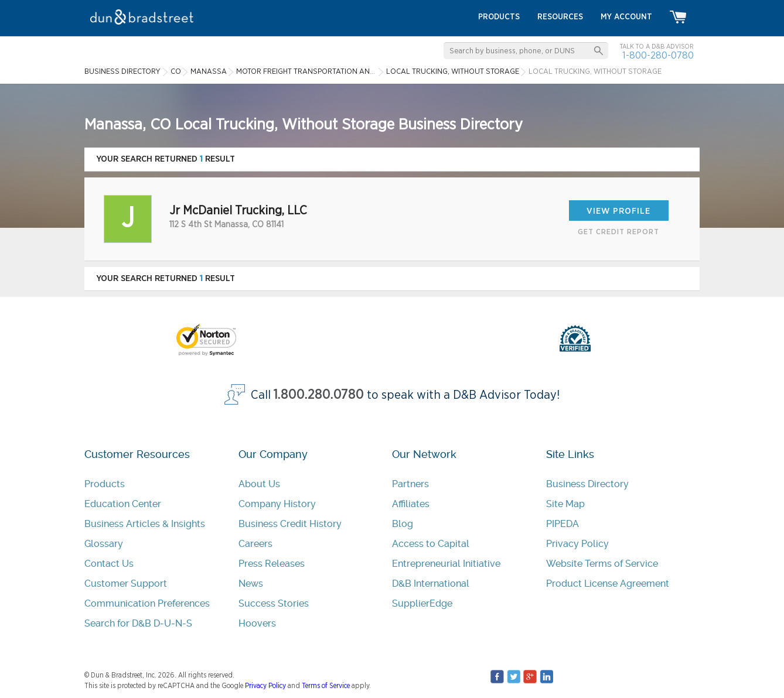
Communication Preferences (147, 603)
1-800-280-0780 (658, 55)
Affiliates (411, 504)
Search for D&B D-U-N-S (138, 623)
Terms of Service (326, 686)
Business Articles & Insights (145, 524)
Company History (277, 504)
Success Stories (274, 603)
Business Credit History (290, 524)
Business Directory (587, 484)
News (251, 584)
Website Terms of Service (602, 564)
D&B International (431, 584)
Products (105, 484)
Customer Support (126, 584)
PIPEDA (563, 524)
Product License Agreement (608, 584)
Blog (403, 524)
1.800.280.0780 (319, 395)
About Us (259, 484)
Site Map (565, 504)
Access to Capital (431, 544)
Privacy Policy (577, 544)
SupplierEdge (422, 603)
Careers (255, 544)
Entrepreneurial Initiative (446, 564)
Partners (410, 484)
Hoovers (257, 623)
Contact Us (109, 564)
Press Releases (272, 564)
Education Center (123, 504)
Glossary (104, 544)
